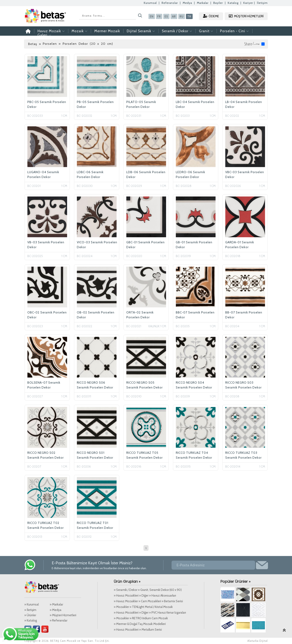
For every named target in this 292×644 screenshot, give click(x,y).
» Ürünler (30, 615)
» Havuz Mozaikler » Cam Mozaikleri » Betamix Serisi (148, 601)
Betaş (33, 44)
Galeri (44, 35)
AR (174, 16)
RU (182, 16)
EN (152, 16)
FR (159, 16)
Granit (206, 31)
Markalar (203, 3)
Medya (187, 3)
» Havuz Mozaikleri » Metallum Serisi (138, 630)
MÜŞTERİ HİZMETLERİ (246, 16)
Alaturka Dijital (258, 641)
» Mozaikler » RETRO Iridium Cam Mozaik (141, 618)
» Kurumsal (32, 604)
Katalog (233, 3)
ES (166, 16)
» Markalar (56, 604)
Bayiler (218, 3)
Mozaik (80, 31)
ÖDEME (211, 16)
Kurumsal (150, 3)
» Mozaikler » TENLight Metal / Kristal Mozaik (143, 607)
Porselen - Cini (235, 31)
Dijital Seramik (141, 31)
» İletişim (30, 610)
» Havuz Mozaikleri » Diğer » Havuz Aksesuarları (145, 596)
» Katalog (31, 620)
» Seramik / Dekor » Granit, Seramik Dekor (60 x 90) (148, 590)
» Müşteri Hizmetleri (63, 615)
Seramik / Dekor (177, 31)
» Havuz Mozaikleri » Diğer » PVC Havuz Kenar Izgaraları (150, 613)
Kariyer (248, 3)
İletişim (262, 3)
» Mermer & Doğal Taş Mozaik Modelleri (140, 624)
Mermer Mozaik (107, 31)
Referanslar (170, 3)
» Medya (56, 610)
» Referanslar (59, 620)
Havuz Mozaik (51, 31)
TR (189, 16)
